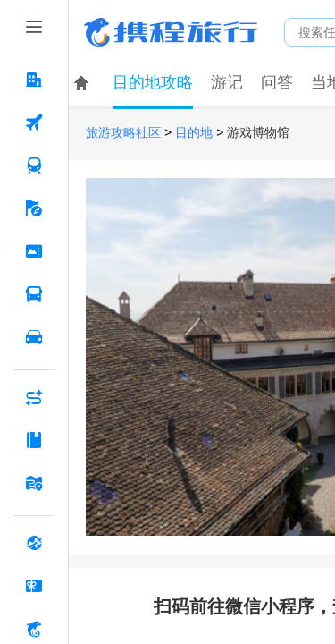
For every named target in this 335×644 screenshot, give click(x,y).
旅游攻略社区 (123, 133)
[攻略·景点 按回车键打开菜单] (34, 440)
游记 (227, 82)
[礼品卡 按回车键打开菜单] (34, 586)
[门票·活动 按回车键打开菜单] (34, 251)
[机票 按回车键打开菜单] (34, 123)
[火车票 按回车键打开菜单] (34, 165)
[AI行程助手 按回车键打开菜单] (34, 397)
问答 (277, 82)
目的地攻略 (153, 82)
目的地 (194, 133)
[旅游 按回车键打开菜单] (34, 208)
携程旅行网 (171, 32)
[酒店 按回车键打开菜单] (34, 80)
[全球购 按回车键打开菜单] (34, 543)
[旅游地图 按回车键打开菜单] (34, 483)
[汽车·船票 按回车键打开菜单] (34, 294)
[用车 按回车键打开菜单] (34, 337)
